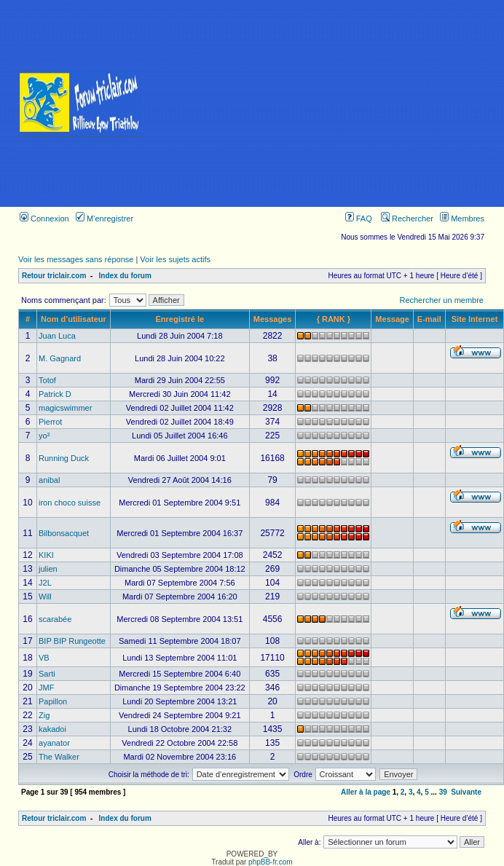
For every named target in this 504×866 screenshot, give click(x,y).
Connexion (44, 219)
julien (48, 569)
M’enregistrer (105, 219)
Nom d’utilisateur (74, 319)
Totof (47, 380)
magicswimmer (65, 408)
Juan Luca (57, 336)
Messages (273, 319)
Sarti (47, 674)
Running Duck (64, 458)
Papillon (53, 701)
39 (443, 792)
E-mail (429, 319)
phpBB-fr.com (271, 862)
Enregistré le (180, 319)
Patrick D (55, 394)
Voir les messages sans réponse (76, 259)
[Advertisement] (332, 103)
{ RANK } (334, 319)
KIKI (46, 555)
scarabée (55, 619)
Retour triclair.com (54, 276)
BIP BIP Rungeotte (72, 641)
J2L (45, 583)
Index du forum (125, 276)
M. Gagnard (60, 358)
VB (44, 658)
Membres (462, 219)
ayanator (54, 743)
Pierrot (50, 422)
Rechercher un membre (441, 300)
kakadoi (52, 729)
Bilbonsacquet (64, 533)
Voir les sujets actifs (175, 259)
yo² (44, 436)
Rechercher (407, 219)
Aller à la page (366, 792)
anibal (49, 480)
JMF (46, 688)
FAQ (359, 219)
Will (45, 597)
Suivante (466, 792)
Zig (44, 715)
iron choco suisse (70, 503)
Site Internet (475, 319)
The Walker (59, 757)
